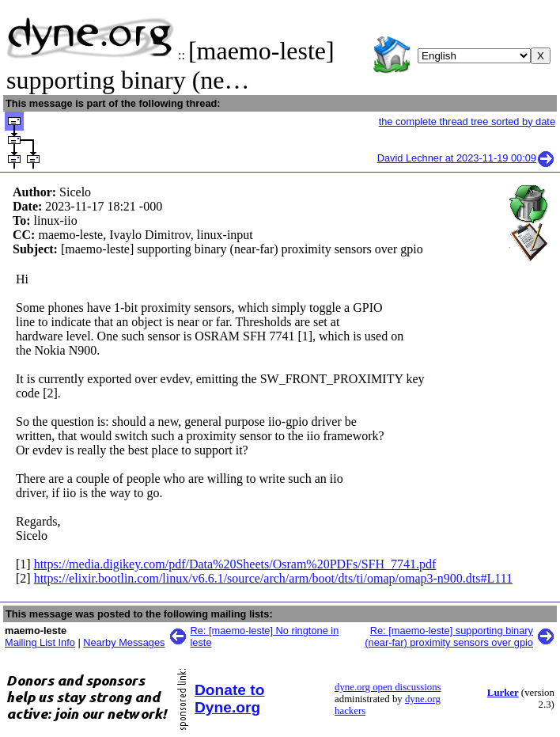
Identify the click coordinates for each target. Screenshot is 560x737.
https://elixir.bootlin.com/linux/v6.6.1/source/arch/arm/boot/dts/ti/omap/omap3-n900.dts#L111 (273, 578)
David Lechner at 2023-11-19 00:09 (466, 158)
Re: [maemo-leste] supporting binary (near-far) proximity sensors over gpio (449, 636)
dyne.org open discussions (388, 687)
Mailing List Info (40, 642)
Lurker (503, 693)
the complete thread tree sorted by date (467, 122)
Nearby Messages (124, 642)
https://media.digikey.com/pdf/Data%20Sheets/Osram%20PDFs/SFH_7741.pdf (235, 564)
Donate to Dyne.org (229, 699)
